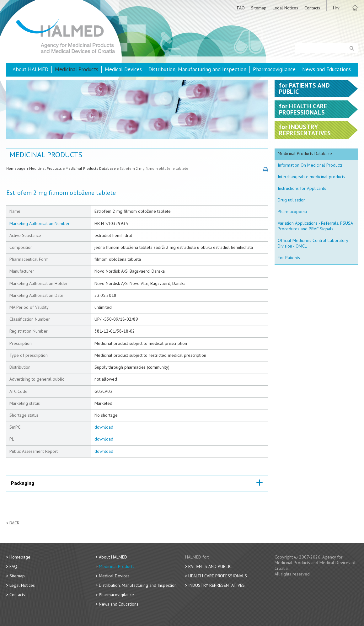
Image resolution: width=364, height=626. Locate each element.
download (104, 427)
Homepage (16, 168)
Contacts (312, 8)
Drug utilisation (292, 200)
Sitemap (259, 8)
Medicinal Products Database (91, 168)
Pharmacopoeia (292, 211)
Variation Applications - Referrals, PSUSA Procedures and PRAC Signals (315, 226)
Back (14, 523)
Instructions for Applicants (302, 188)
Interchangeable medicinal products (311, 177)
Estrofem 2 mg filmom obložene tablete (154, 168)
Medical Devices (123, 69)
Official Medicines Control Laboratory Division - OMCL (313, 243)
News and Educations (327, 69)
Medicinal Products (77, 69)
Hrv (336, 8)
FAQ (241, 8)
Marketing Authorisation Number (40, 223)
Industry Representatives (217, 585)
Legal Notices (285, 8)
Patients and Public (210, 566)
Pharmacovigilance (274, 69)
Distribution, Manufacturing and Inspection (197, 69)
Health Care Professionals (218, 576)
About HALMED (30, 69)
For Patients (289, 258)
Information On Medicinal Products (310, 165)
